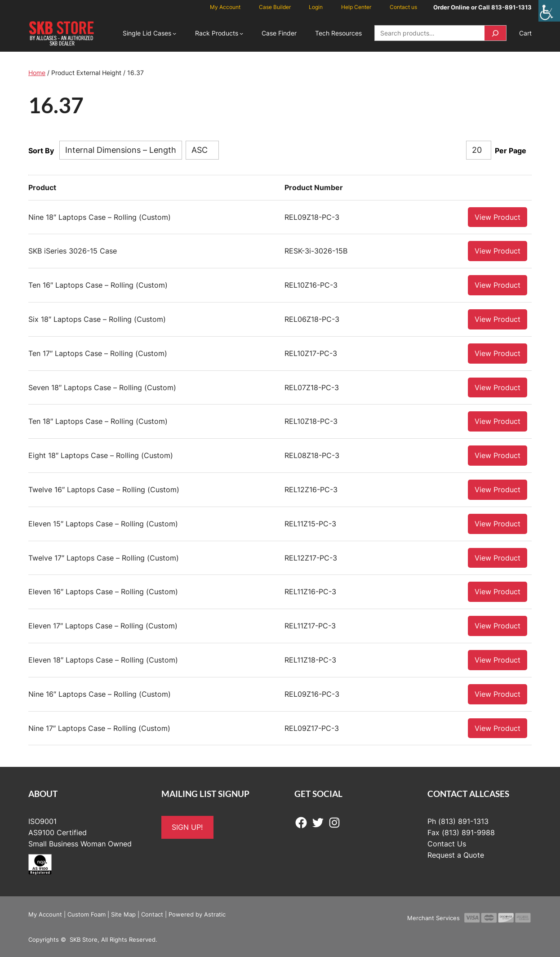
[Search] (495, 33)
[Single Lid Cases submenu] (174, 33)
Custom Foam (87, 914)
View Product (498, 217)
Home (37, 73)
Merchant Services (433, 917)
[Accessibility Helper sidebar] (549, 11)
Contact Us (447, 843)
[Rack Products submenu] (241, 33)
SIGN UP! (187, 827)
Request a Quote (456, 855)
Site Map (123, 914)
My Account (45, 914)
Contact (152, 914)
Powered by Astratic (197, 914)
